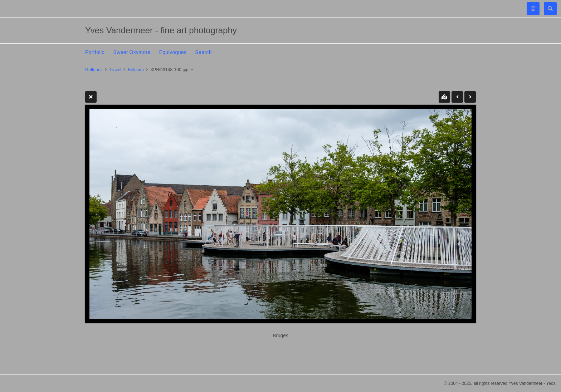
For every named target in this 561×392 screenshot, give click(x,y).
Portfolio (95, 52)
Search (203, 52)
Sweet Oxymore (132, 52)
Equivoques (173, 52)
